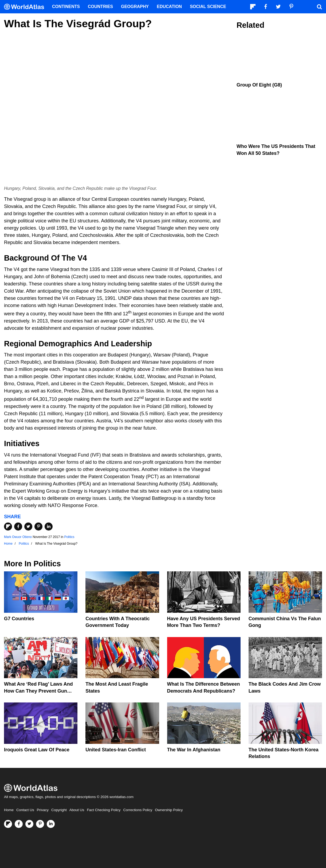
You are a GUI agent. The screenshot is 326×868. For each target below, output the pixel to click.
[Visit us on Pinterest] (40, 824)
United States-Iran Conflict (116, 750)
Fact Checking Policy (104, 810)
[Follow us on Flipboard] (8, 824)
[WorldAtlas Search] (319, 7)
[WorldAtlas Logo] (26, 7)
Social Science (208, 7)
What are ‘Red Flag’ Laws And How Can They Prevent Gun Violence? (38, 691)
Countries (100, 7)
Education (169, 7)
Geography (135, 7)
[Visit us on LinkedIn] (51, 824)
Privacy (43, 810)
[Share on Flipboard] (8, 527)
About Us (77, 810)
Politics (69, 537)
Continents (66, 7)
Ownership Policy (169, 810)
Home (9, 810)
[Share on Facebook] (18, 527)
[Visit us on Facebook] (19, 824)
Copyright (59, 810)
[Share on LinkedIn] (49, 527)
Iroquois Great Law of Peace (37, 750)
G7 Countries (19, 619)
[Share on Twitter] (28, 527)
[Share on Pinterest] (38, 527)
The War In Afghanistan (194, 750)
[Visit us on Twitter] (29, 824)
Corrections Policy (138, 810)
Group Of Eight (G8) (259, 85)
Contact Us (25, 810)
